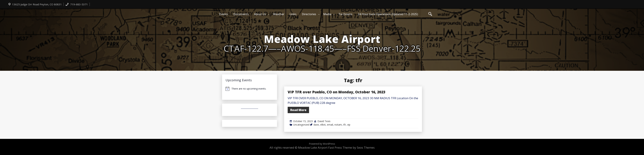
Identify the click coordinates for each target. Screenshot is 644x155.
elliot (323, 125)
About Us (260, 14)
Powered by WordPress (322, 144)
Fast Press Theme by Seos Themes (351, 148)
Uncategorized (301, 125)
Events (224, 14)
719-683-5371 (77, 4)
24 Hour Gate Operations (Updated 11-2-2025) (388, 14)
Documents (241, 14)
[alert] (250, 89)
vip (349, 125)
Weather (279, 14)
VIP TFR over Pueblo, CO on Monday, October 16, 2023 (336, 92)
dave (316, 125)
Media (327, 14)
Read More (298, 110)
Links (293, 14)
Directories (309, 14)
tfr (345, 125)
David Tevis (324, 121)
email (330, 125)
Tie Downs (345, 14)
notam (338, 125)
